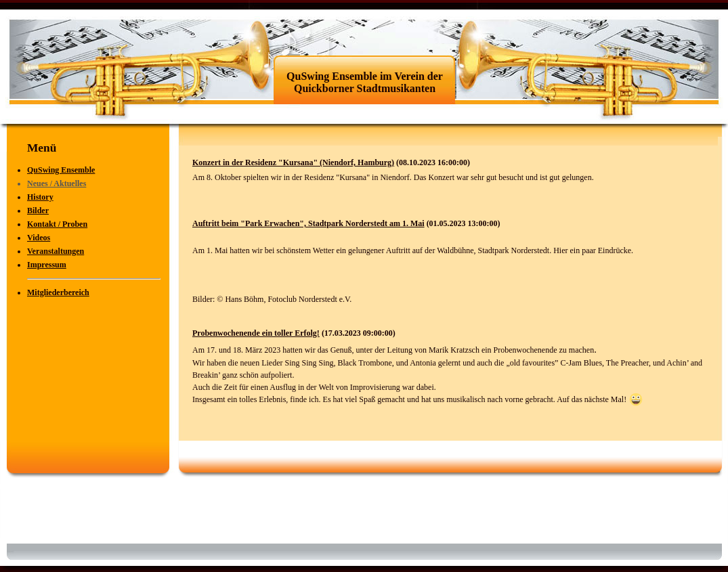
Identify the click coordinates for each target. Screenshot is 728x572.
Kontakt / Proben (57, 224)
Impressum (47, 265)
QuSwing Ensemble (61, 170)
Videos (39, 238)
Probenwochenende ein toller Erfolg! (256, 333)
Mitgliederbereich (58, 292)
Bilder (38, 211)
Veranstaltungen (56, 251)
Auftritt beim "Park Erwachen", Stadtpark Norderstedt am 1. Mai (308, 223)
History (40, 197)
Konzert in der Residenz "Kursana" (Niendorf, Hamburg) (293, 162)
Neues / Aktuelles (57, 183)
